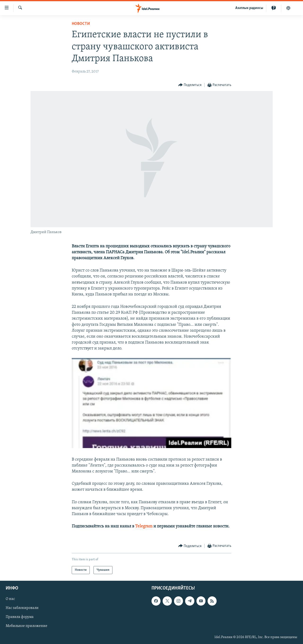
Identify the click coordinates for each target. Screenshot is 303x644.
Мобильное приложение (27, 626)
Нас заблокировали (22, 608)
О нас (10, 599)
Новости (81, 24)
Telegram (144, 526)
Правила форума (20, 617)
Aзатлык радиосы (249, 8)
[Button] (190, 85)
